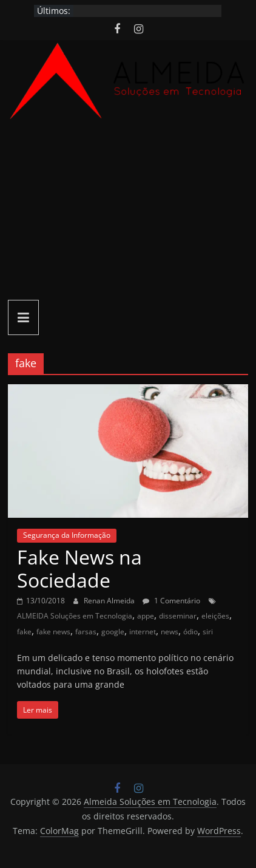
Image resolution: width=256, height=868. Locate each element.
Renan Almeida (110, 601)
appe (146, 616)
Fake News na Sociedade (79, 568)
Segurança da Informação (67, 535)
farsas (86, 632)
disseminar (178, 616)
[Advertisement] (128, 212)
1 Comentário (171, 601)
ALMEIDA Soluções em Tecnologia (75, 616)
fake (24, 632)
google (113, 632)
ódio (190, 632)
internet (143, 632)
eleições (215, 616)
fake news (53, 632)
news (170, 632)
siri (208, 632)
